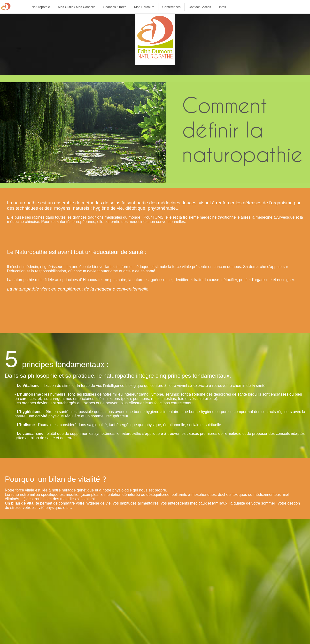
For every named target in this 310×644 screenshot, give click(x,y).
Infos (222, 7)
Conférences (171, 7)
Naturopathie (41, 7)
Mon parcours (144, 7)
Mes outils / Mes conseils (77, 7)
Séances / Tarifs (115, 7)
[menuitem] (41, 7)
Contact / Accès (200, 7)
